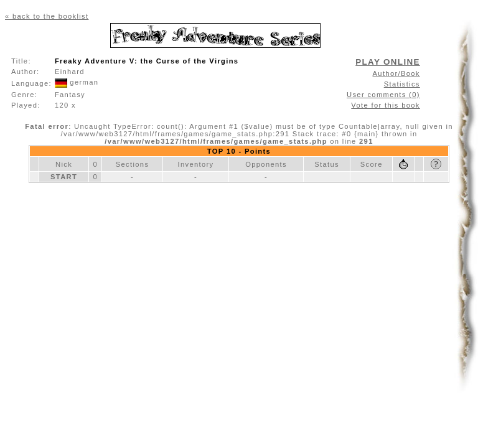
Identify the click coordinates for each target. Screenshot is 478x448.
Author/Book (396, 73)
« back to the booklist (47, 16)
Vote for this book (385, 105)
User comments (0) (383, 95)
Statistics (402, 84)
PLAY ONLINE (388, 62)
